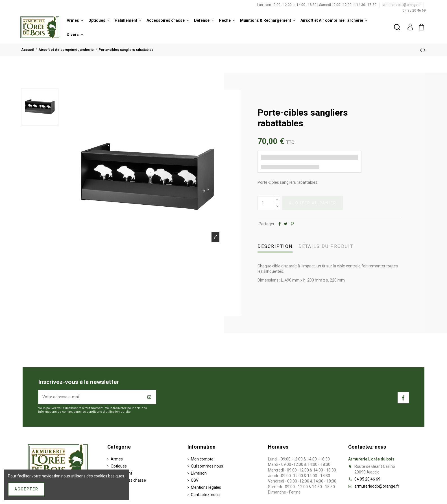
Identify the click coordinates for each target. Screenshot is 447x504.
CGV (195, 480)
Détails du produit (326, 246)
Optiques (119, 466)
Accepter (26, 489)
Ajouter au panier (313, 203)
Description (275, 246)
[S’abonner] (150, 397)
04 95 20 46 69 (414, 10)
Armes (117, 459)
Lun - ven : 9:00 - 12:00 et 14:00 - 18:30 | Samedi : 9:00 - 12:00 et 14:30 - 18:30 (317, 5)
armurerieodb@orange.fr (402, 5)
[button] (75, 20)
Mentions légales (206, 487)
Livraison (199, 473)
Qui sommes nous (207, 466)
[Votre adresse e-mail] (91, 397)
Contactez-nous (205, 495)
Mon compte (202, 459)
